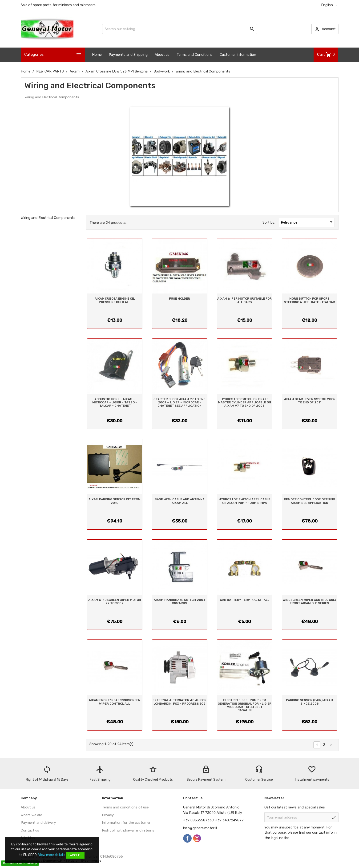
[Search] (180, 29)
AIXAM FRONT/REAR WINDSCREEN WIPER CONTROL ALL (115, 702)
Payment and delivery (38, 823)
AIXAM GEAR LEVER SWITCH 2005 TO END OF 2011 (310, 401)
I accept (75, 855)
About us (162, 55)
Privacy (108, 815)
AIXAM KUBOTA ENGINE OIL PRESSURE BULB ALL (115, 300)
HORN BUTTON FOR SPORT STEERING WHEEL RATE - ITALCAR (309, 300)
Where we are (31, 815)
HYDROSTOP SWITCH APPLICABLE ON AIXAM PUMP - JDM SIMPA (244, 501)
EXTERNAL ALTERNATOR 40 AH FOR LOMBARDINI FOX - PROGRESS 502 (179, 702)
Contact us (30, 830)
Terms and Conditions (195, 55)
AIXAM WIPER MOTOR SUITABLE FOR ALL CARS (244, 300)
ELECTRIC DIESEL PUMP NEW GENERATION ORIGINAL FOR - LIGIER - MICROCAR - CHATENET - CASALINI (245, 705)
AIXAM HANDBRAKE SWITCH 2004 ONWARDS (180, 601)
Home (97, 55)
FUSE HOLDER (179, 299)
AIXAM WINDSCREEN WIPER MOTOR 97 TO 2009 (115, 601)
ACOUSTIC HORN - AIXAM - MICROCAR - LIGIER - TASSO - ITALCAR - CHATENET (115, 402)
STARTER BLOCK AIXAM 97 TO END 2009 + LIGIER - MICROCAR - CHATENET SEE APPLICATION (179, 402)
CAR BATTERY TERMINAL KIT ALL (244, 600)
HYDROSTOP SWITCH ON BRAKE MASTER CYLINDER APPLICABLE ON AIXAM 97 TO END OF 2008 (244, 402)
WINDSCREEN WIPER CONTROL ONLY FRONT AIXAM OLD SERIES (310, 601)
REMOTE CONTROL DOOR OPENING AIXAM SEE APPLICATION (309, 501)
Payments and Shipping (128, 55)
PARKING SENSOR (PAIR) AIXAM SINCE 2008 (310, 702)
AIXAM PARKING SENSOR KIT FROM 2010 (115, 501)
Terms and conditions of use (125, 807)
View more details (52, 855)
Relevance (307, 222)
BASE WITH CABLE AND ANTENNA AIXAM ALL (180, 501)
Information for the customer (126, 823)
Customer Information (238, 55)
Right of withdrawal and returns (128, 830)
